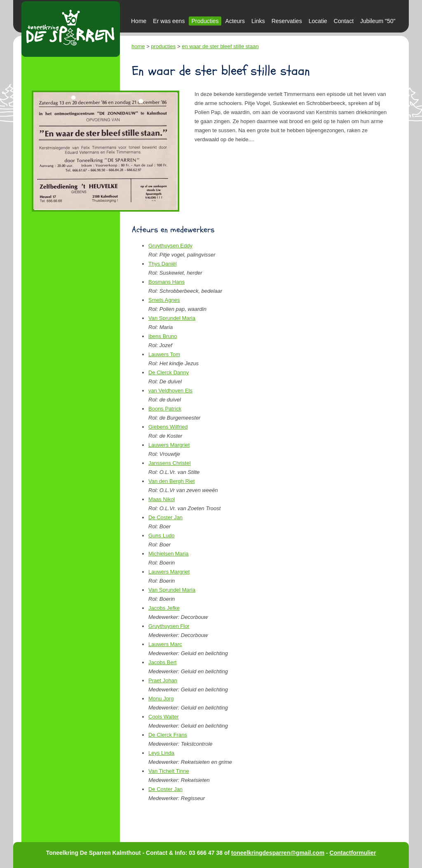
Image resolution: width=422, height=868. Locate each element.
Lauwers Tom (164, 354)
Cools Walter (164, 717)
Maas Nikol (162, 499)
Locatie (318, 21)
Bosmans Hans (166, 282)
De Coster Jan (165, 517)
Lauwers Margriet (169, 445)
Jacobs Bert (163, 662)
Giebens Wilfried (168, 427)
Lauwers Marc (165, 644)
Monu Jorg (161, 699)
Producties (205, 21)
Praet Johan (163, 680)
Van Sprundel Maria (172, 318)
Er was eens (169, 21)
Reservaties (287, 21)
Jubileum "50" (378, 21)
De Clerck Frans (168, 735)
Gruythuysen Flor (169, 626)
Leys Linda (161, 753)
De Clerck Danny (169, 372)
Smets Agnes (164, 300)
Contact (344, 21)
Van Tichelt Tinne (169, 771)
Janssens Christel (170, 463)
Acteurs (235, 21)
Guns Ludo (162, 535)
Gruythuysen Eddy (170, 246)
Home (139, 21)
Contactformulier (353, 853)
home (138, 46)
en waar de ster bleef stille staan (220, 46)
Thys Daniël (163, 264)
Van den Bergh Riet (172, 481)
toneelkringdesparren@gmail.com (278, 853)
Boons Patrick (165, 409)
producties (163, 46)
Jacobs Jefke (164, 608)
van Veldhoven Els (170, 391)
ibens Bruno (163, 336)
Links (258, 21)
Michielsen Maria (169, 554)
